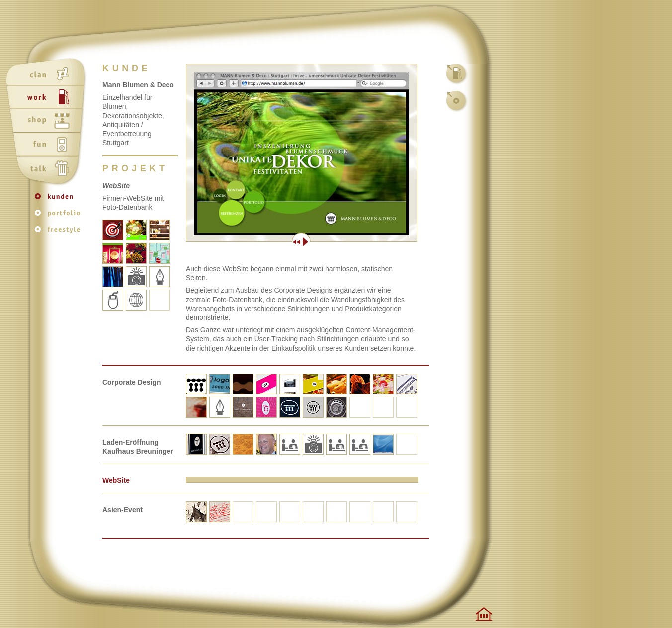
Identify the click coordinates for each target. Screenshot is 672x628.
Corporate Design (131, 382)
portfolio (60, 216)
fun (48, 146)
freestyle (60, 232)
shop (48, 122)
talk (48, 169)
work (48, 98)
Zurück (244, 242)
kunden (60, 201)
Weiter (359, 242)
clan (48, 74)
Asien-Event (123, 510)
